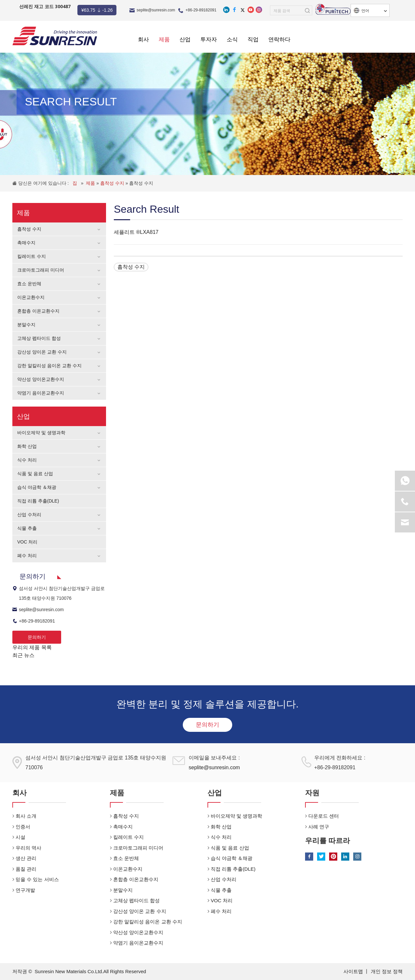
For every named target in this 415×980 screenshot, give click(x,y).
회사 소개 (26, 816)
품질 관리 (26, 869)
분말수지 (26, 325)
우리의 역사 (28, 848)
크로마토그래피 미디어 (41, 270)
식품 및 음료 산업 (35, 474)
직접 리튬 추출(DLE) (38, 501)
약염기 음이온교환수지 (41, 393)
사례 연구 (319, 827)
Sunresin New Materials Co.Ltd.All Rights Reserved (91, 971)
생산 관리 (26, 858)
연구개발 (25, 890)
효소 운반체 (29, 284)
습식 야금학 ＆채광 (37, 487)
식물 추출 (27, 528)
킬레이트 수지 (32, 256)
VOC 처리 (27, 542)
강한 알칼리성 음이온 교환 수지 (49, 366)
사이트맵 (354, 971)
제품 (91, 183)
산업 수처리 (29, 515)
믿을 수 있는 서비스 (37, 879)
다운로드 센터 (324, 816)
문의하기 (37, 637)
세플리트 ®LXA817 (136, 232)
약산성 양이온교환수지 (41, 379)
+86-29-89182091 (201, 10)
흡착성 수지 (113, 183)
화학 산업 (27, 446)
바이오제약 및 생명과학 (41, 433)
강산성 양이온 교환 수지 (42, 352)
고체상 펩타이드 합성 (39, 338)
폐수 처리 (27, 556)
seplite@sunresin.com (156, 10)
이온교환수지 (31, 297)
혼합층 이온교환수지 (38, 311)
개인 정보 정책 (387, 971)
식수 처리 (27, 460)
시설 (20, 837)
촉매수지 (26, 243)
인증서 (23, 827)
